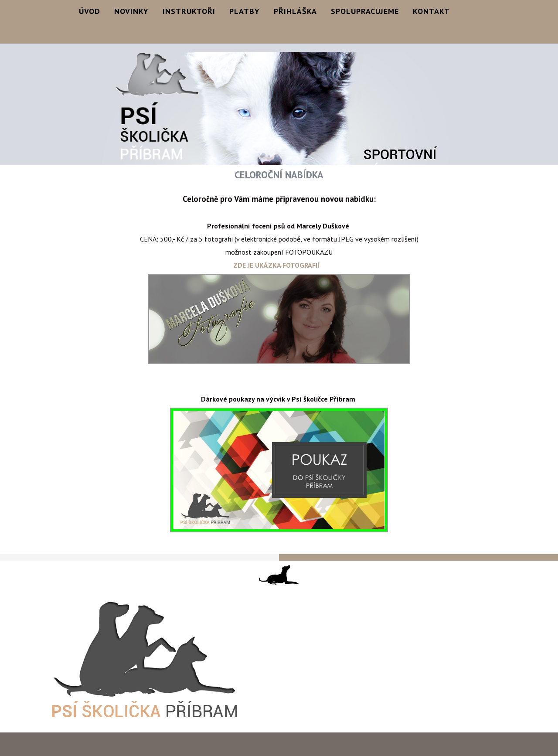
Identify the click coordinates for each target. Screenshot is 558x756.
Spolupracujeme (365, 11)
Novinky (131, 11)
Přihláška (295, 11)
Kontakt (431, 11)
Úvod (90, 11)
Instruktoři (189, 11)
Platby (245, 11)
